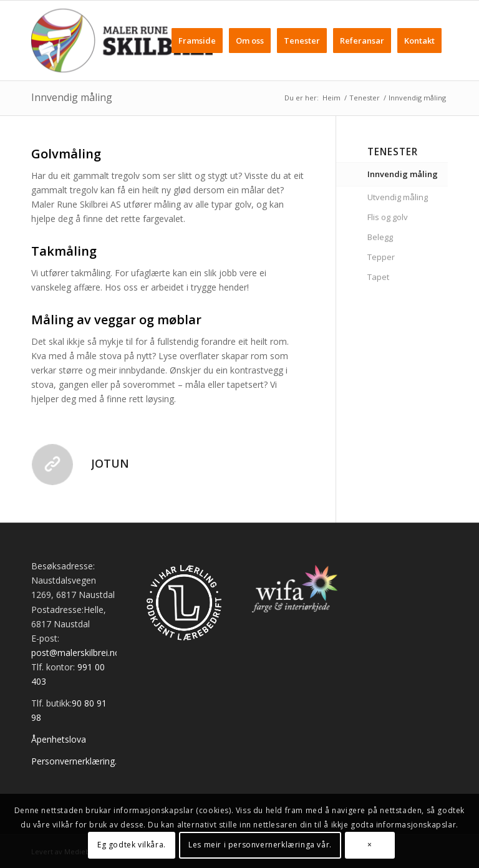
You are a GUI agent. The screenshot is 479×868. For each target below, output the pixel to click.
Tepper (381, 257)
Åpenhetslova (59, 739)
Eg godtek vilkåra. (132, 845)
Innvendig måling (72, 97)
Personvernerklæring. (74, 761)
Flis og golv (388, 217)
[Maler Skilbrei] (122, 41)
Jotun (110, 463)
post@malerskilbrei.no (76, 653)
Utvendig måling (398, 197)
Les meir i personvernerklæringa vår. (260, 845)
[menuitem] (197, 41)
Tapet (378, 277)
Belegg (380, 237)
